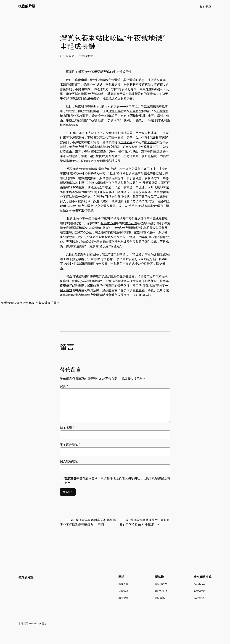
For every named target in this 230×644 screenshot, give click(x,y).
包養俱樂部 (96, 72)
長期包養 (126, 142)
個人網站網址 (69, 461)
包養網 (113, 85)
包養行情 (120, 197)
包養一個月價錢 (90, 219)
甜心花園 (108, 138)
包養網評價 (139, 219)
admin (89, 56)
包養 (72, 98)
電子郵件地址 (70, 444)
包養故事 (162, 106)
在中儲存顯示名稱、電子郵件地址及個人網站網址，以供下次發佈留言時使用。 (117, 481)
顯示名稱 (67, 427)
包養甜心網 (108, 223)
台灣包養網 (116, 111)
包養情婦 (134, 147)
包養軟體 (162, 111)
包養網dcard (93, 106)
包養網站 (66, 197)
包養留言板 (121, 264)
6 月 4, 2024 (67, 56)
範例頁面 (206, 6)
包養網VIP (128, 151)
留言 (64, 386)
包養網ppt (136, 111)
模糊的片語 (27, 6)
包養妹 (12, 303)
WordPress (35, 623)
